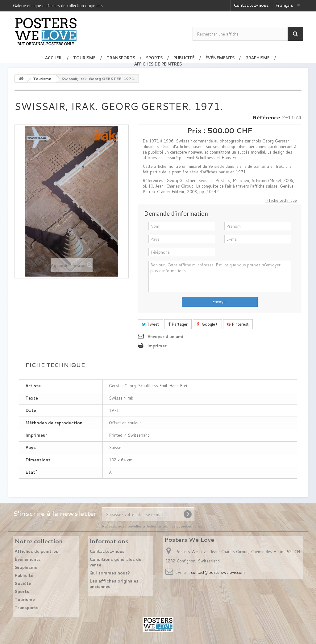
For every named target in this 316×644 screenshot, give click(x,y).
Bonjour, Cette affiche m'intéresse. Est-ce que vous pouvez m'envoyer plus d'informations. (220, 276)
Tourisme (84, 58)
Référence (266, 117)
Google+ (207, 324)
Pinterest (238, 324)
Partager (178, 324)
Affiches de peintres (158, 64)
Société (23, 583)
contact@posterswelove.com (218, 572)
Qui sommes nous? (110, 573)
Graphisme (258, 58)
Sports (154, 58)
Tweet (150, 324)
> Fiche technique (281, 200)
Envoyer (220, 302)
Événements (220, 58)
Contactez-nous (251, 5)
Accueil (54, 58)
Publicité (184, 58)
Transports (121, 58)
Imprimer (157, 346)
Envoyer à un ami (165, 337)
